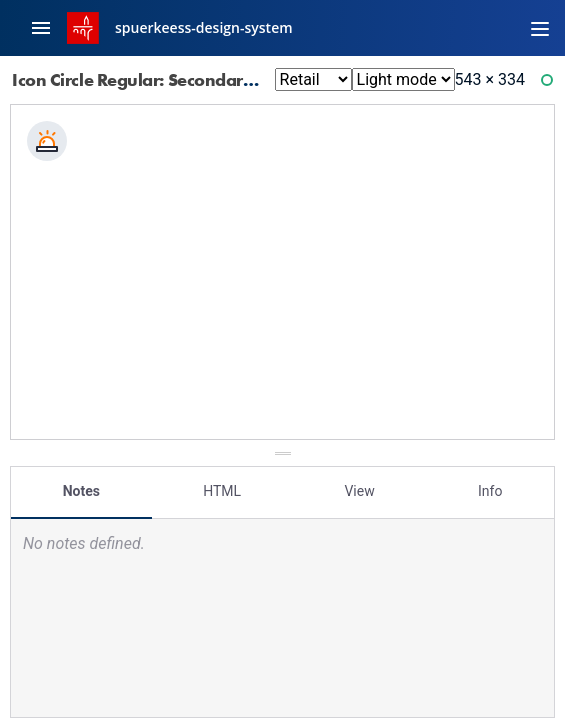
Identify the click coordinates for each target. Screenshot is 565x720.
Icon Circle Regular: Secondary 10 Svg (173, 79)
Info (490, 491)
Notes (81, 491)
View (359, 491)
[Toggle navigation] (540, 28)
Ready (550, 84)
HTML (222, 491)
